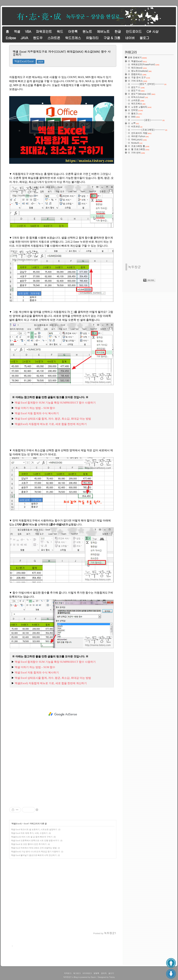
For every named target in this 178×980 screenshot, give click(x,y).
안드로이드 (134, 31)
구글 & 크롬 (112, 38)
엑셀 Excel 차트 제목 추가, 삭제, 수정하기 (29, 833)
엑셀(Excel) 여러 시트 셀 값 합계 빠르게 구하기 (32, 837)
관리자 (104, 973)
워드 (60, 31)
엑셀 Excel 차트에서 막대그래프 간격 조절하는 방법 (34, 848)
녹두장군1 (67, 977)
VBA (28, 31)
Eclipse (11, 38)
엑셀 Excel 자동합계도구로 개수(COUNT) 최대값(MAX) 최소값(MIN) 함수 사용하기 (62, 53)
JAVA (24, 38)
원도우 (38, 38)
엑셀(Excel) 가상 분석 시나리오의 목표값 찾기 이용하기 (36, 852)
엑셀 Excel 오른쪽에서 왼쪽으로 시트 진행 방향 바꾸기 (35, 841)
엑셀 (17, 31)
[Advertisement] (63, 714)
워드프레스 (73, 38)
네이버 (130, 38)
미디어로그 (87, 973)
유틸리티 (92, 38)
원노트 (87, 31)
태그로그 (77, 973)
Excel (26, 824)
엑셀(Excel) (17, 824)
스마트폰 (54, 38)
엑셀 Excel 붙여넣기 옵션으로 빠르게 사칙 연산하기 (34, 855)
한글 (118, 31)
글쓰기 (111, 973)
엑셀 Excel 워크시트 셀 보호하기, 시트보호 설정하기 (34, 829)
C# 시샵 (152, 31)
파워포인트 (44, 31)
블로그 (144, 38)
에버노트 (103, 31)
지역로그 (68, 973)
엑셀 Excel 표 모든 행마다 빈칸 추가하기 (29, 844)
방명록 (96, 973)
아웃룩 (73, 31)
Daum (93, 977)
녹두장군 (134, 267)
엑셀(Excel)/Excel (24, 61)
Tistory (112, 977)
